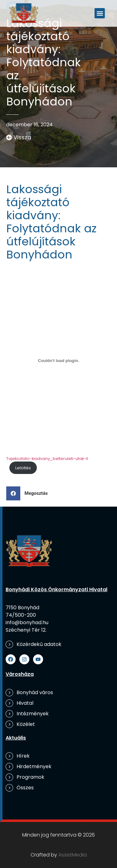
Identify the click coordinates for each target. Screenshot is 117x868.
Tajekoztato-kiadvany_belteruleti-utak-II (47, 459)
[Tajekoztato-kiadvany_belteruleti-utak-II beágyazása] (58, 361)
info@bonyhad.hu (27, 622)
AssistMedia (73, 855)
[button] (100, 13)
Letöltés (23, 468)
